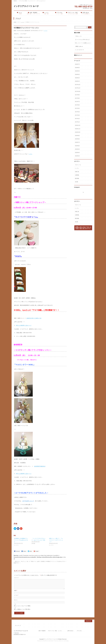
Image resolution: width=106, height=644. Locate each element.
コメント (16, 578)
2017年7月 (77, 102)
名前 (16, 592)
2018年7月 (77, 64)
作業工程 (77, 172)
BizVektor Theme (53, 641)
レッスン (46, 31)
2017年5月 (77, 108)
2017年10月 (78, 91)
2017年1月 (77, 122)
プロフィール (78, 165)
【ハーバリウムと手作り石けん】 (82, 40)
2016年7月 (77, 142)
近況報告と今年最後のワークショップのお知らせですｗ (21, 540)
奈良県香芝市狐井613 (40, 466)
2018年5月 (77, 68)
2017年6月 (77, 105)
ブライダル (79, 631)
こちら (30, 154)
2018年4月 (77, 71)
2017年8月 (77, 98)
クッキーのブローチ (79, 50)
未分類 (76, 182)
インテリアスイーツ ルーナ (26, 6)
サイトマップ (18, 625)
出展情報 (77, 175)
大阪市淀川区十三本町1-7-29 (34, 318)
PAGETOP (88, 621)
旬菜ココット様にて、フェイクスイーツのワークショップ (56, 540)
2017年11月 (78, 88)
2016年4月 (77, 153)
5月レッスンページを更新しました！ (83, 43)
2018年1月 (77, 81)
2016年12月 (78, 125)
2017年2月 (77, 119)
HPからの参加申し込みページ (24, 325)
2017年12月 (78, 85)
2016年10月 (78, 132)
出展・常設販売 (42, 631)
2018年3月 (77, 74)
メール (16, 597)
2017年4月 (77, 112)
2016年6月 (77, 146)
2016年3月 (77, 156)
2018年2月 (77, 78)
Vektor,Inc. (61, 641)
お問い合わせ (70, 631)
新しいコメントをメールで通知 (22, 608)
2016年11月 (78, 129)
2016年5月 (77, 149)
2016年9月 (77, 136)
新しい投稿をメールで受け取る (22, 611)
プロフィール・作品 (52, 631)
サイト (16, 602)
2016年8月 (77, 139)
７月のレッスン (78, 36)
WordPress (45, 641)
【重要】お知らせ (79, 46)
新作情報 (77, 178)
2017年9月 (77, 95)
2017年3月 (77, 115)
